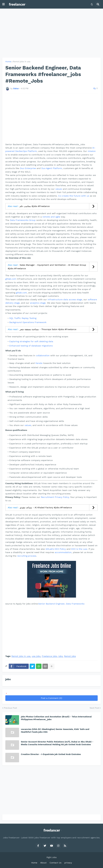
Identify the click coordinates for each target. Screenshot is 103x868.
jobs (61, 656)
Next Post (94, 708)
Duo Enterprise (28, 168)
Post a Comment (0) (51, 698)
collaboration (43, 355)
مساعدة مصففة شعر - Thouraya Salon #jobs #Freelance (48, 329)
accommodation (63, 552)
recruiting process (27, 556)
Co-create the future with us (74, 196)
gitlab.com (11, 279)
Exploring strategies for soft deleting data (31, 341)
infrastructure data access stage (65, 299)
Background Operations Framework (28, 322)
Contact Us (55, 863)
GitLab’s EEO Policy (56, 549)
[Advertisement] (51, 33)
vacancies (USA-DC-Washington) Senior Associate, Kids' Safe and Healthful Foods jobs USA (55, 730)
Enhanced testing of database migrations (31, 346)
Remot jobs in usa (22, 62)
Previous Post (10, 708)
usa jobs (36, 656)
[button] (4, 4)
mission (92, 151)
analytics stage (38, 303)
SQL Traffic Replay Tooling (23, 318)
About (43, 863)
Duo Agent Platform (52, 168)
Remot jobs (70, 656)
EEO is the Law (79, 549)
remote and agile (51, 217)
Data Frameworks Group (23, 220)
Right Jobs (52, 857)
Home (8, 62)
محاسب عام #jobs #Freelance (35, 206)
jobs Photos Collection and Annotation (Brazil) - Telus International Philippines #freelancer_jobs (56, 718)
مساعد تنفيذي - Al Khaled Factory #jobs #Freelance (46, 507)
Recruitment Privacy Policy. (55, 497)
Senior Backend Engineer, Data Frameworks (61, 604)
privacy (68, 863)
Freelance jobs (49, 656)
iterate (39, 363)
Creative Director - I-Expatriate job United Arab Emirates (51, 754)
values (59, 189)
